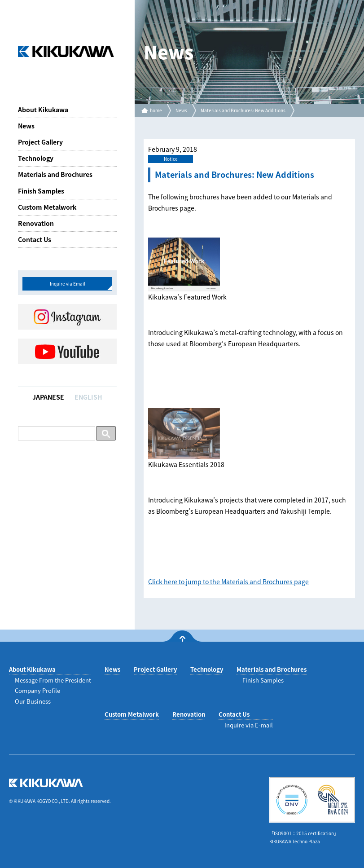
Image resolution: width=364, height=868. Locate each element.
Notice (171, 159)
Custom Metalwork (47, 207)
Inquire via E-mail (249, 725)
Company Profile (37, 690)
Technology (36, 158)
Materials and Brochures (55, 174)
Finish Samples (41, 191)
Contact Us (35, 239)
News (26, 126)
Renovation (36, 223)
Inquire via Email (68, 284)
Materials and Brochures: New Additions (243, 110)
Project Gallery (40, 142)
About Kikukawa (43, 110)
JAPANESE (48, 397)
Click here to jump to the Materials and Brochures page (228, 582)
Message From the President (53, 680)
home (156, 110)
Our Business (33, 701)
